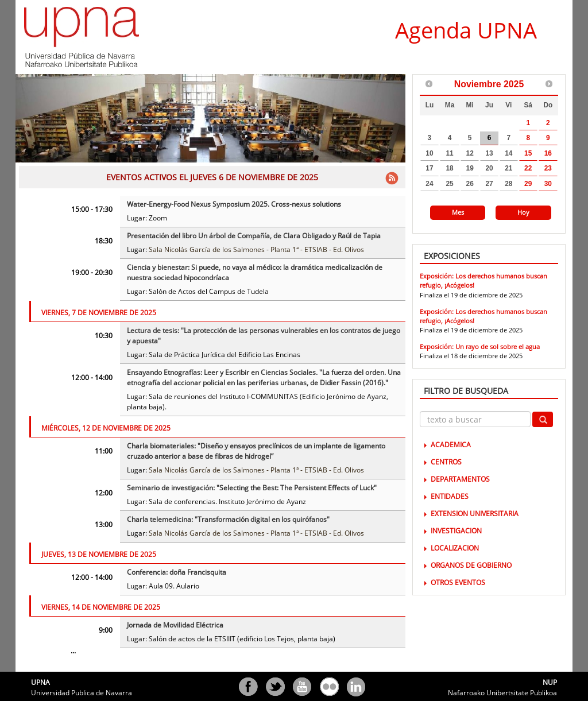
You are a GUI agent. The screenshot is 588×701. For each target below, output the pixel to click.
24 (429, 184)
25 (449, 184)
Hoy (523, 212)
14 (508, 153)
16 (548, 153)
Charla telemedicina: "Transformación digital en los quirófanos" (228, 519)
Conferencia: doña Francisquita (177, 572)
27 (489, 184)
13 (489, 153)
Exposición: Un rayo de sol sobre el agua (480, 346)
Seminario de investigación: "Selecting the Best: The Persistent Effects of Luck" (252, 488)
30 (548, 184)
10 (429, 153)
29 (528, 184)
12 (470, 153)
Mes (458, 212)
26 (470, 184)
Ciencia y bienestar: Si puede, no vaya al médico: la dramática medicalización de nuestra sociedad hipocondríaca (255, 272)
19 (470, 168)
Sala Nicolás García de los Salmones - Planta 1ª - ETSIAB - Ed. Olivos (256, 249)
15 (528, 153)
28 (508, 184)
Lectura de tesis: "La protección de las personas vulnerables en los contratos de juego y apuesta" (264, 336)
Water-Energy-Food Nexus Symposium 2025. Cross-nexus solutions (234, 204)
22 (528, 168)
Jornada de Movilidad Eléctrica (175, 625)
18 (449, 168)
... (73, 651)
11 (449, 153)
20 (489, 168)
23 (548, 168)
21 (508, 168)
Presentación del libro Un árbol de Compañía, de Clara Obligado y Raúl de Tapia (254, 236)
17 (429, 168)
